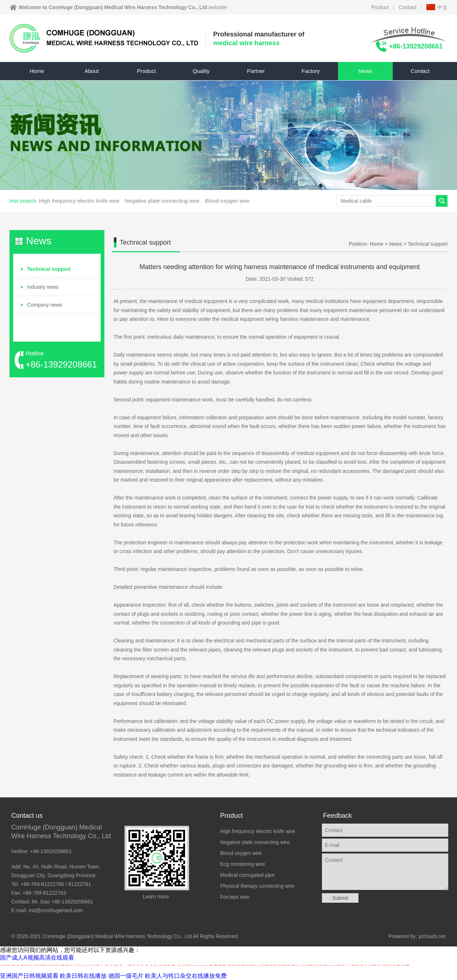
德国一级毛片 (126, 976)
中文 (442, 7)
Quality (201, 71)
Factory (311, 71)
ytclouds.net (432, 936)
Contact (407, 7)
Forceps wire (235, 897)
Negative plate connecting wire (162, 201)
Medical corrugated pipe (247, 875)
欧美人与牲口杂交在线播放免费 (186, 976)
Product (380, 7)
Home (37, 71)
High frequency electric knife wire (79, 201)
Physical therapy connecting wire (257, 886)
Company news (45, 305)
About (91, 71)
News (365, 71)
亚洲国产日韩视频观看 (29, 976)
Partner (256, 71)
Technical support (49, 269)
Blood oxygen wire (227, 201)
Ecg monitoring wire (243, 864)
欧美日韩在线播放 (83, 976)
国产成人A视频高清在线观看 (37, 958)
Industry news (43, 287)
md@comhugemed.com (56, 910)
